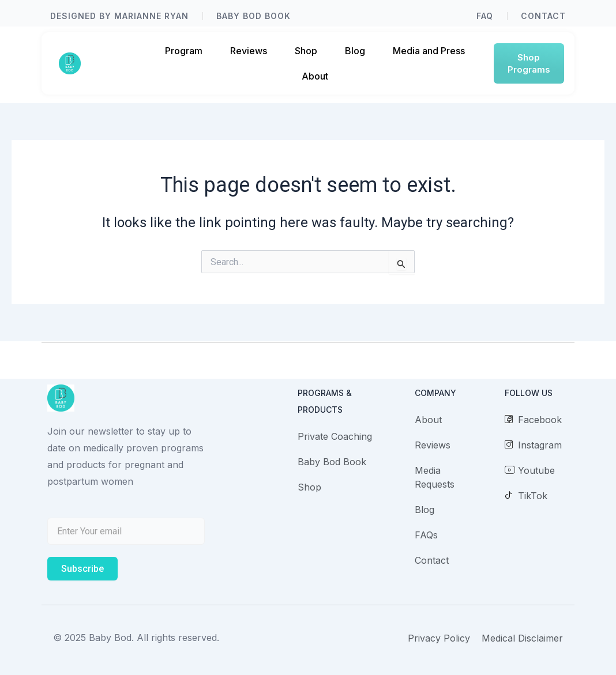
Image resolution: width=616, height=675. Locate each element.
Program (184, 51)
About (315, 76)
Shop (306, 51)
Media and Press (429, 51)
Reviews (249, 51)
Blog (355, 51)
